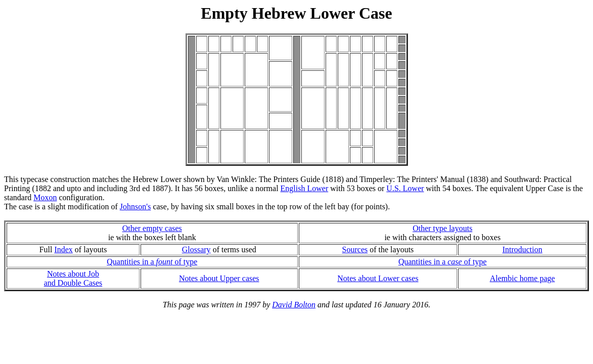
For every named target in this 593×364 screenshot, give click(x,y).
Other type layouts (442, 228)
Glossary (196, 249)
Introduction (522, 249)
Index (63, 249)
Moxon (45, 197)
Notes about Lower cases (378, 278)
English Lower (305, 188)
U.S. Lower (405, 188)
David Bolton (294, 305)
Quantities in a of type (152, 262)
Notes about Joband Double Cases (73, 278)
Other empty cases (152, 228)
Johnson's (135, 207)
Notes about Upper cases (219, 278)
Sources (355, 249)
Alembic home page (522, 278)
